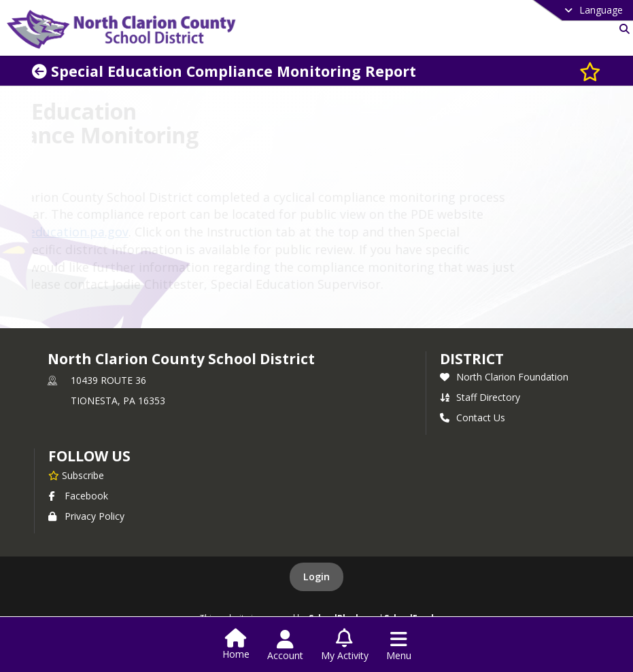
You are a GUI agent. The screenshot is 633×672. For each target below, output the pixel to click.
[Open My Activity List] (345, 646)
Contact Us (473, 418)
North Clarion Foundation (504, 377)
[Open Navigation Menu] (399, 646)
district (472, 359)
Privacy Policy (86, 516)
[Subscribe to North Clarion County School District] (76, 475)
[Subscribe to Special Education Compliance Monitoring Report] (590, 71)
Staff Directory (480, 397)
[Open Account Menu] (285, 646)
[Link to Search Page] (622, 29)
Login (316, 577)
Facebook (78, 496)
